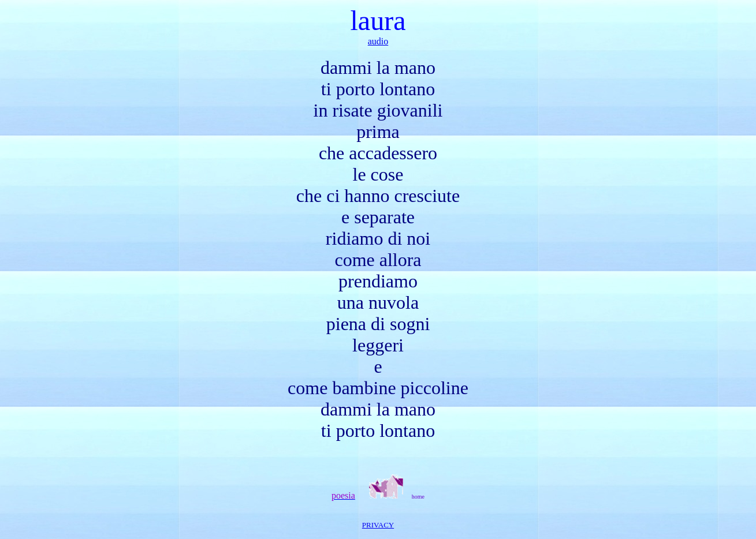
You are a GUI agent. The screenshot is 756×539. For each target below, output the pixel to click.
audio (378, 41)
